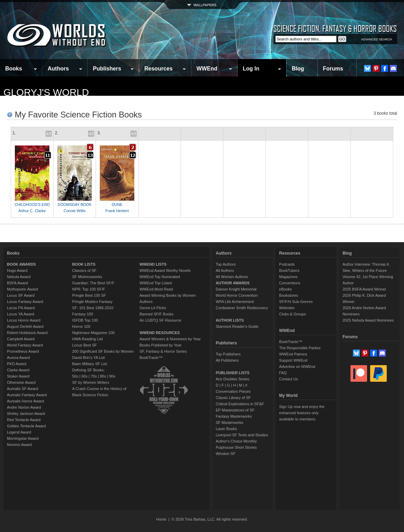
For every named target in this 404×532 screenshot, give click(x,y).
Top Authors (226, 264)
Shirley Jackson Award (26, 414)
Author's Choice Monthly (236, 441)
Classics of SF (84, 270)
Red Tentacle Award (24, 420)
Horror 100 (81, 326)
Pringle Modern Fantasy (92, 302)
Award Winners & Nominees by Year (170, 339)
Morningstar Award (23, 438)
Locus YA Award (21, 314)
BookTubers (289, 270)
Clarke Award (18, 370)
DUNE (117, 205)
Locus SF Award (21, 295)
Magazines (288, 277)
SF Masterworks (229, 422)
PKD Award (17, 364)
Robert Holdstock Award (27, 333)
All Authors (225, 270)
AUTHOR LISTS (230, 320)
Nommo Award (19, 445)
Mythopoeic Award (22, 289)
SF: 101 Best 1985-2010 (93, 308)
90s (112, 376)
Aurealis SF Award (22, 389)
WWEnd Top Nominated (160, 277)
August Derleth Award (25, 326)
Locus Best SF (85, 345)
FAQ (283, 373)
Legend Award (19, 432)
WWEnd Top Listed (156, 283)
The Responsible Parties (300, 348)
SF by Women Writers (91, 382)
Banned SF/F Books (156, 314)
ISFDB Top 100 (85, 320)
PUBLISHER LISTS (233, 373)
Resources (158, 69)
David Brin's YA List (89, 358)
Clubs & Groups (292, 314)
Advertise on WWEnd (297, 367)
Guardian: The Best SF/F (93, 283)
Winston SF (226, 454)
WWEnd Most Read (156, 289)
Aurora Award (18, 358)
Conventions (290, 283)
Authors (58, 69)
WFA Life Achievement (235, 302)
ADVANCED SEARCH (377, 39)
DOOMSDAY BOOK (75, 205)
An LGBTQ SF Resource (160, 320)
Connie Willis (75, 211)
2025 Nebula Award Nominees (368, 320)
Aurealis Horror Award (25, 401)
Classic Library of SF (233, 398)
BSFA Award (17, 283)
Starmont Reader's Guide (237, 326)
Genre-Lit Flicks (153, 308)
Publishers (107, 69)
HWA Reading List (88, 339)
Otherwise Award (21, 382)
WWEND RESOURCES (160, 333)
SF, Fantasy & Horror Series (163, 351)
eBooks (285, 289)
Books (14, 69)
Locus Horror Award (24, 320)
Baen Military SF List (90, 364)
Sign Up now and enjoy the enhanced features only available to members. (302, 413)
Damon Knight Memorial (236, 289)
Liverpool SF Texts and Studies (242, 435)
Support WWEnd (293, 360)
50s (75, 376)
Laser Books (226, 429)
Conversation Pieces (233, 391)
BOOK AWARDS (21, 264)
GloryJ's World (46, 92)
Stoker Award (18, 376)
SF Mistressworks (87, 277)
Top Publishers (228, 354)
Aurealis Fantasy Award (27, 395)
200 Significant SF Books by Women (103, 351)
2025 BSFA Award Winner (364, 289)
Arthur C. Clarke (32, 211)
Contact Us (288, 379)
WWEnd (207, 69)
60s (85, 376)
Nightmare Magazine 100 (93, 333)
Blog (298, 69)
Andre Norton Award (24, 407)
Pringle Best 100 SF (89, 295)
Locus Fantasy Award (25, 302)
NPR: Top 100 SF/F (89, 289)
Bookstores (288, 295)
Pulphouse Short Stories (236, 447)
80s (103, 376)
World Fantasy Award (25, 345)
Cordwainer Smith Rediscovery (242, 308)
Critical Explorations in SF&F (240, 404)
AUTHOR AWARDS (233, 283)
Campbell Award (21, 339)
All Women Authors (232, 277)
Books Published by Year (161, 345)
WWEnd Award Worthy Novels (165, 270)
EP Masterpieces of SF (235, 410)
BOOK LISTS (84, 264)
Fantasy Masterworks (234, 416)
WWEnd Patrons (293, 354)
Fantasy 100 (83, 314)
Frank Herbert (117, 211)
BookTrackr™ (151, 358)
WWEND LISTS (153, 264)
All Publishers (227, 360)
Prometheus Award (23, 351)
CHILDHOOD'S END (32, 205)
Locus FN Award (21, 308)
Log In (251, 69)
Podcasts (287, 264)
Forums (333, 69)
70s (94, 376)
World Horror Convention (237, 295)
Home (161, 519)
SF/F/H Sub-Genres (296, 302)
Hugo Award (17, 270)
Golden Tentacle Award (26, 426)
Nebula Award (19, 277)
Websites (287, 308)
